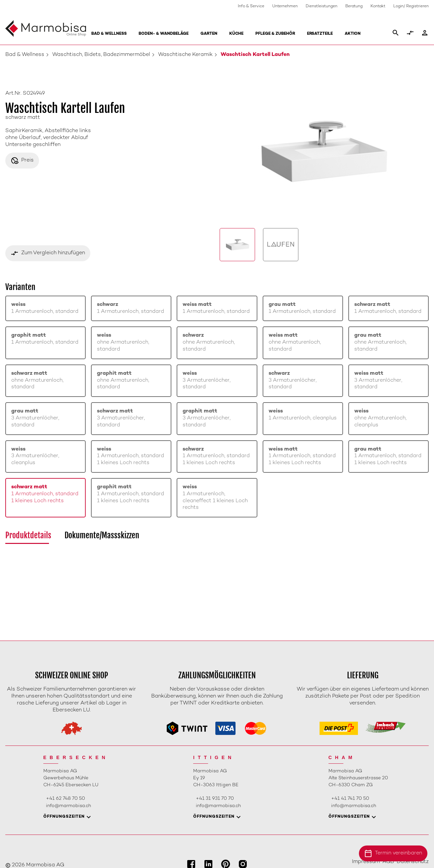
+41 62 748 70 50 (65, 799)
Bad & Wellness (109, 34)
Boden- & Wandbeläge (164, 34)
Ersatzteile (320, 34)
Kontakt (378, 6)
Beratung (354, 6)
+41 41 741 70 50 (350, 799)
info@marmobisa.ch (68, 806)
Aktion (353, 34)
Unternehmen (285, 6)
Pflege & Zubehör (275, 34)
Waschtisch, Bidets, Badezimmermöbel (101, 55)
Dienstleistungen (322, 6)
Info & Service (251, 6)
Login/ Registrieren (411, 6)
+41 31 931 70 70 (215, 799)
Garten (209, 34)
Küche (236, 34)
